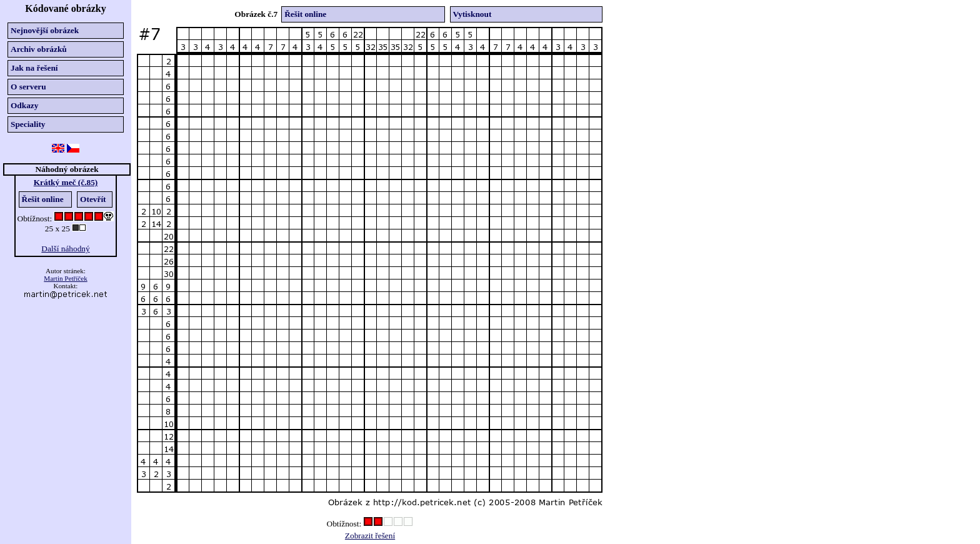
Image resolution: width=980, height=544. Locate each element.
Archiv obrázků (39, 49)
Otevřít (93, 199)
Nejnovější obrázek (45, 30)
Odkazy (24, 105)
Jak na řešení (34, 68)
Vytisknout (472, 14)
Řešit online (43, 199)
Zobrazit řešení (370, 536)
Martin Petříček (65, 278)
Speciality (28, 124)
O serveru (28, 87)
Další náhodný (65, 249)
